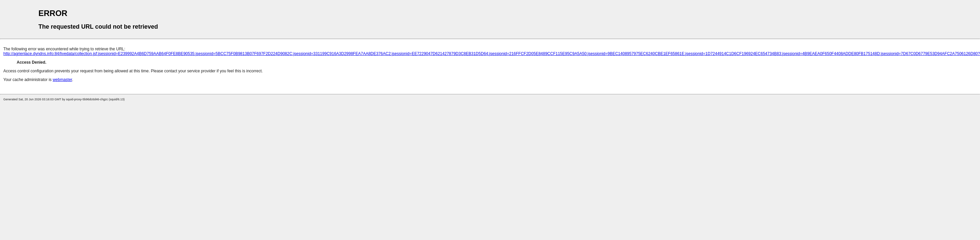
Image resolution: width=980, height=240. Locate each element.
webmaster (62, 80)
